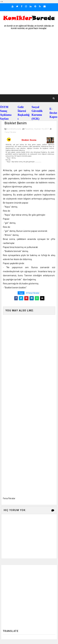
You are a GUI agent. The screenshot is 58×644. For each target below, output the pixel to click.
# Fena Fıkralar (33, 293)
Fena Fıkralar (10, 132)
